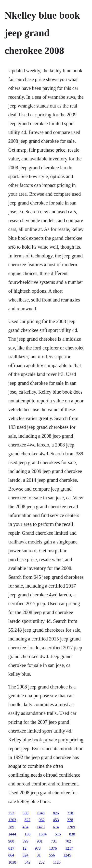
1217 (69, 848)
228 (70, 820)
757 (11, 813)
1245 (67, 855)
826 (56, 813)
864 (11, 855)
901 (40, 841)
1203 (12, 820)
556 (52, 855)
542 (27, 862)
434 (26, 827)
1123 (57, 862)
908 (11, 841)
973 (38, 848)
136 (27, 834)
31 (39, 855)
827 (27, 820)
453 (56, 820)
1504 (43, 834)
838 (72, 834)
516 (58, 834)
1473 (41, 827)
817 (11, 848)
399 (26, 841)
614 (56, 827)
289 (11, 827)
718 (70, 813)
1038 (12, 862)
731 (54, 841)
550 (26, 813)
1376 (53, 848)
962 (42, 820)
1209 (71, 827)
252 (42, 862)
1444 (12, 834)
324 (26, 855)
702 (68, 841)
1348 (41, 813)
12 (25, 848)
